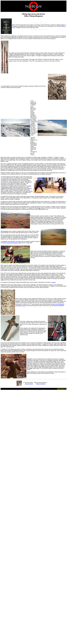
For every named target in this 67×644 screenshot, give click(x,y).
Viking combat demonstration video (12, 243)
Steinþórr (49, 221)
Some (2, 273)
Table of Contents (41, 384)
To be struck (4, 343)
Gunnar (19, 53)
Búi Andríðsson (5, 231)
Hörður (25, 202)
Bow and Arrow (29, 384)
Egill (2, 157)
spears (54, 282)
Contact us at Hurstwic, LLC (62, 389)
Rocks (32, 216)
